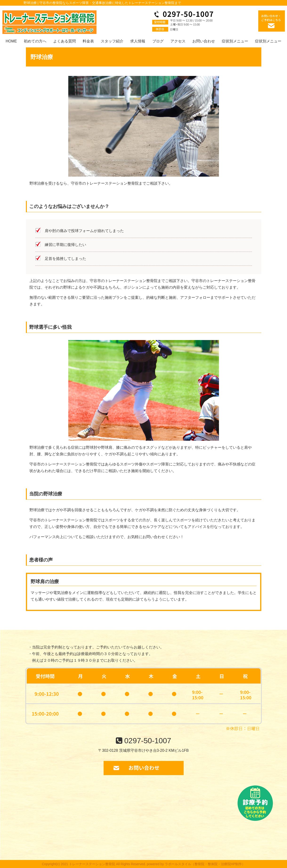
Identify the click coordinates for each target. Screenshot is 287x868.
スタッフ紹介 (112, 41)
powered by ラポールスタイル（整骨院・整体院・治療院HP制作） (196, 864)
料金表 (88, 41)
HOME (11, 41)
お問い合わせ (204, 41)
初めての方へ (35, 41)
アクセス (178, 41)
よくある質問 (65, 41)
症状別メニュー (235, 41)
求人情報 (138, 41)
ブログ (158, 41)
